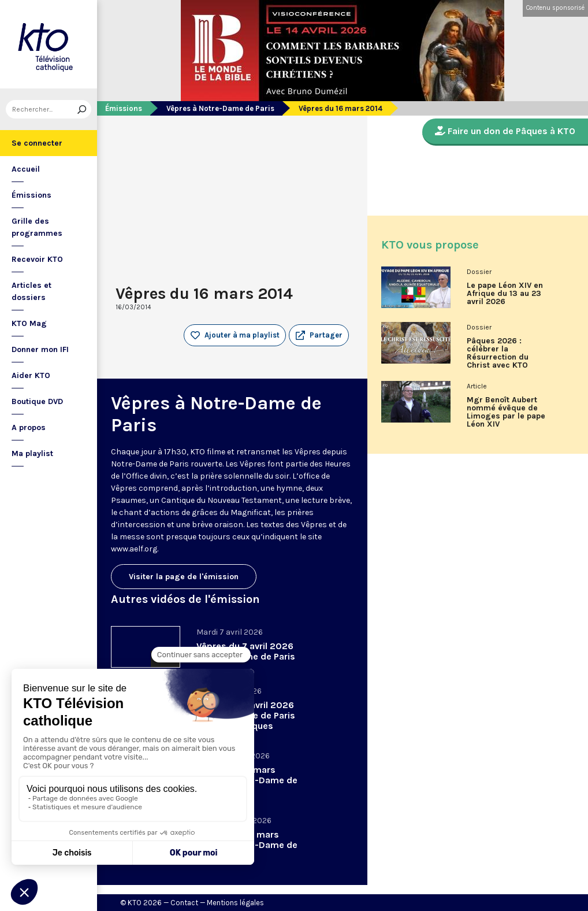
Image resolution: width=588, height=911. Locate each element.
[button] (319, 335)
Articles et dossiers (31, 291)
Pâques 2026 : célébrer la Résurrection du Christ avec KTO (498, 353)
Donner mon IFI (40, 349)
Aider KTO (31, 375)
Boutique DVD (37, 401)
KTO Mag (29, 323)
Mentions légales (235, 903)
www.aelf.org (134, 549)
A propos (29, 427)
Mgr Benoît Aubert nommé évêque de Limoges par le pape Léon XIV (506, 412)
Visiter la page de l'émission (184, 577)
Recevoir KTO (37, 259)
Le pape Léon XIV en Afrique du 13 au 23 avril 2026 (505, 294)
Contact (184, 903)
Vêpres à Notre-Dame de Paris (220, 108)
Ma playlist (32, 453)
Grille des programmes (37, 227)
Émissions (31, 195)
